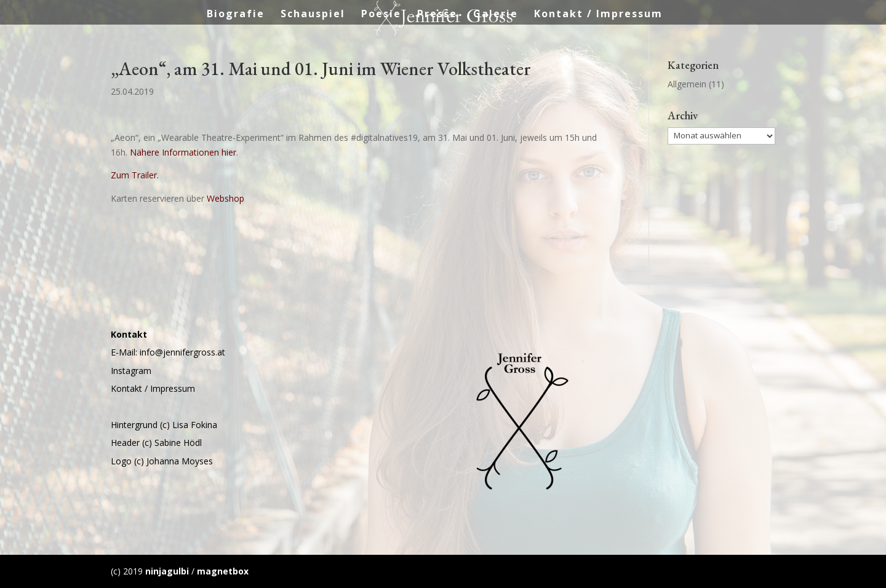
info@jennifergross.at (182, 352)
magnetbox (223, 571)
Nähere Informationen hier (183, 152)
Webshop (225, 198)
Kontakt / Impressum (598, 15)
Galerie (496, 15)
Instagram (131, 371)
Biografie (236, 15)
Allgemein (687, 84)
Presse (437, 15)
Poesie (381, 15)
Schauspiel (313, 15)
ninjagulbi (167, 571)
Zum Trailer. (135, 175)
